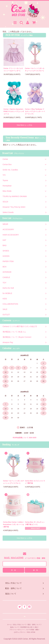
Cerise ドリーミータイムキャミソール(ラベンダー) (13, 70)
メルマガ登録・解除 (32, 630)
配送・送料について (34, 625)
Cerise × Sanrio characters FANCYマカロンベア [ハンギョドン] (14, 111)
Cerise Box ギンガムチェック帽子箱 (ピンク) (35, 523)
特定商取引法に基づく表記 (29, 627)
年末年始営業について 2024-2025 (24, 438)
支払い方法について (20, 625)
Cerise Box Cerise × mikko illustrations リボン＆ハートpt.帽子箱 (13, 524)
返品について (15, 627)
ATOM (33, 632)
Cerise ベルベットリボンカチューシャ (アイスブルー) (35, 70)
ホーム (9, 625)
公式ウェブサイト (20, 632)
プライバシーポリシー (17, 630)
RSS (29, 632)
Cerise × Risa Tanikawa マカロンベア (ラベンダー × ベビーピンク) (35, 111)
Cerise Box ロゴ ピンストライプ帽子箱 (35, 482)
